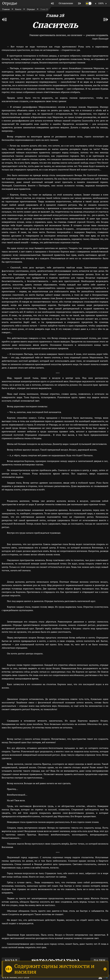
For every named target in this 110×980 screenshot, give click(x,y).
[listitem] (52, 3)
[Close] (105, 969)
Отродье (10, 3)
